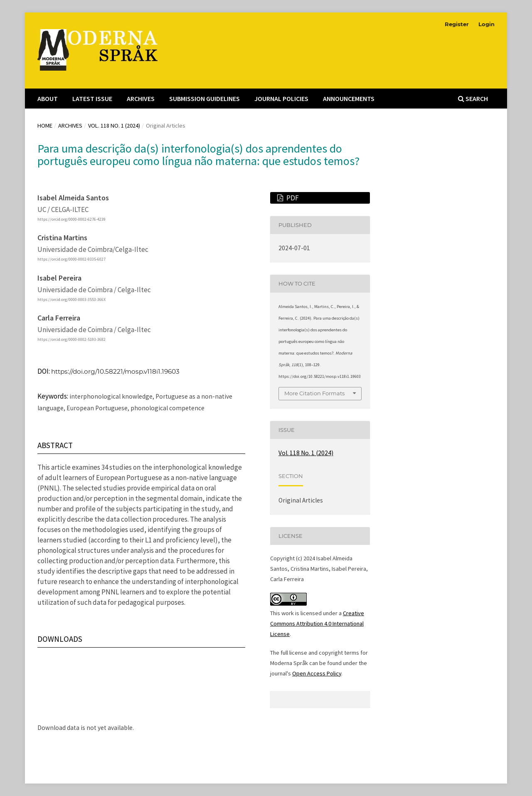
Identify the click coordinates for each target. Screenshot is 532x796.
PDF (292, 198)
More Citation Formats (314, 393)
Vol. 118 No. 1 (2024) (114, 126)
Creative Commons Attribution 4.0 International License (317, 623)
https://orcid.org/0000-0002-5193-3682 (71, 340)
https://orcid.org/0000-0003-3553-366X (71, 299)
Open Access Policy (317, 673)
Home (45, 126)
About (48, 99)
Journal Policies (281, 99)
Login (486, 24)
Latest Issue (92, 99)
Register (457, 24)
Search (473, 99)
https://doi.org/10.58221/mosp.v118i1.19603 (115, 371)
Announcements (349, 99)
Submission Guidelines (204, 99)
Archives (141, 99)
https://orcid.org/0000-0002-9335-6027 (71, 260)
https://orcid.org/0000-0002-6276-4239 (71, 219)
